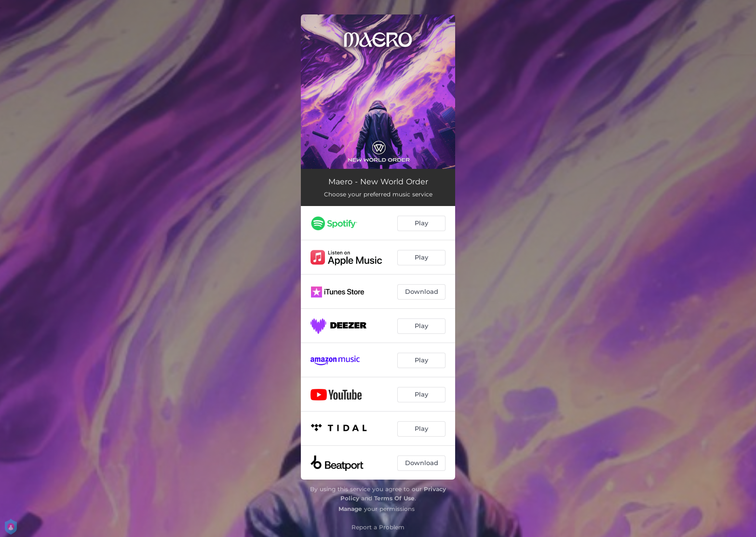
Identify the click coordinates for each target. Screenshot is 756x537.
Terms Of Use (394, 498)
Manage (350, 509)
